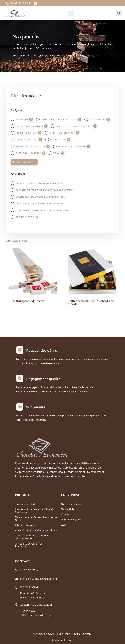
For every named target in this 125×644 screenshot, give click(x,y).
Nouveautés (58, 140)
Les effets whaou (27, 140)
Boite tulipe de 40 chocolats (59, 119)
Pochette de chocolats (30, 146)
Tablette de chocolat (72, 146)
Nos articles (68, 509)
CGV (64, 525)
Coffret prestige (26, 133)
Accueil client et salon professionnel (40, 183)
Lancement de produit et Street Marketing (43, 210)
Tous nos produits (26, 504)
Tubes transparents (28, 153)
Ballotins (22, 119)
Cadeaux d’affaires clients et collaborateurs (45, 190)
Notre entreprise (71, 504)
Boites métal (97, 119)
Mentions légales (71, 520)
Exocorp (69, 640)
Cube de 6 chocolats (62, 133)
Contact (66, 514)
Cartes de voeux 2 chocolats (74, 126)
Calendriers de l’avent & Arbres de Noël (40, 197)
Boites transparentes (29, 126)
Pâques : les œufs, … (27, 525)
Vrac (57, 153)
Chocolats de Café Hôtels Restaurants (40, 204)
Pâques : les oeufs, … (28, 217)
